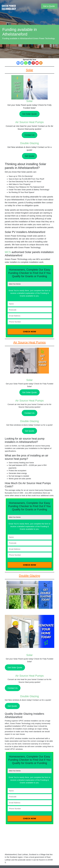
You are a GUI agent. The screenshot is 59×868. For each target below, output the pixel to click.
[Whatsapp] (26, 63)
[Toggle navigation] (39, 6)
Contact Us (29, 135)
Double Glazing (30, 143)
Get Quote (30, 156)
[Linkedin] (30, 63)
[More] (41, 63)
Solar (30, 101)
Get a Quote (49, 6)
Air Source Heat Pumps (30, 122)
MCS (8, 252)
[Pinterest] (33, 63)
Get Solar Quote (30, 114)
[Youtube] (37, 63)
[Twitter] (22, 63)
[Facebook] (18, 63)
